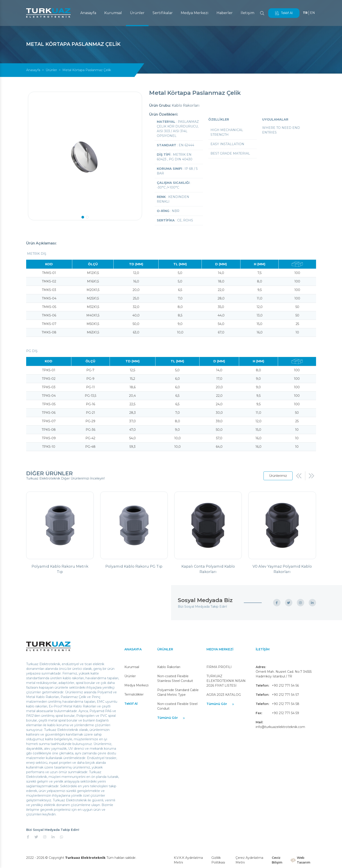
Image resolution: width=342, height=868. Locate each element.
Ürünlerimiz (278, 476)
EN (312, 13)
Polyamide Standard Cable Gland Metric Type (178, 694)
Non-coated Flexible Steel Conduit (177, 708)
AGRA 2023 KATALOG (224, 696)
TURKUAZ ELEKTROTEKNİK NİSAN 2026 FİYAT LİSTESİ (226, 682)
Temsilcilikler (134, 696)
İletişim (247, 13)
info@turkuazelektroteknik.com (280, 728)
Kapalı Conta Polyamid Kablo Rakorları (208, 570)
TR (305, 13)
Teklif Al (283, 13)
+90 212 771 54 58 (286, 705)
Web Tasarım (304, 861)
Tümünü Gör (171, 719)
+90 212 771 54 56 (285, 687)
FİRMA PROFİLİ (219, 668)
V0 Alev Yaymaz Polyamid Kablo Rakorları (282, 570)
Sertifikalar (162, 13)
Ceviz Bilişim (277, 861)
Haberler (224, 13)
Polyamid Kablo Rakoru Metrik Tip (60, 570)
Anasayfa (87, 13)
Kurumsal (112, 13)
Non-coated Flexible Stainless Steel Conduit (175, 680)
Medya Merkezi (194, 13)
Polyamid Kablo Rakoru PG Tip (134, 567)
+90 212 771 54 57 (285, 696)
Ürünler (136, 13)
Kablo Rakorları (169, 668)
